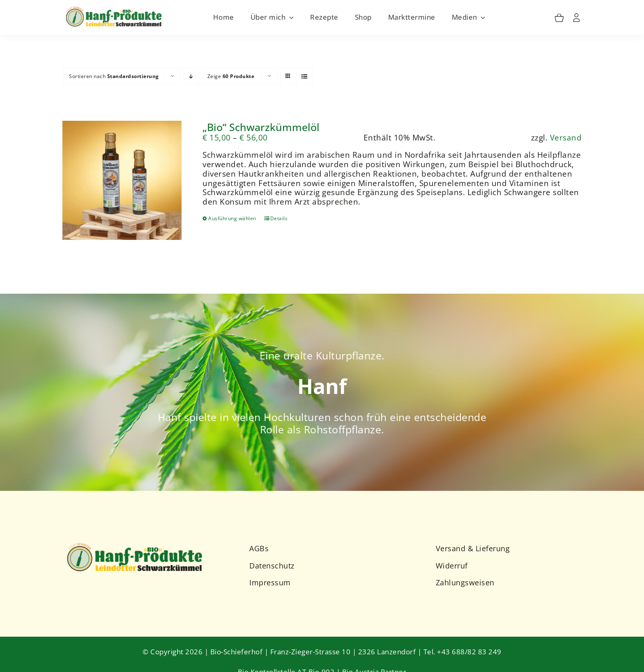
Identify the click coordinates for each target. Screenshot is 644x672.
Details (279, 218)
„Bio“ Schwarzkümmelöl (261, 127)
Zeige (231, 76)
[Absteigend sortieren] (191, 76)
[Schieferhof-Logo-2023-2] (136, 544)
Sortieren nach (114, 76)
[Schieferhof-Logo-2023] (115, 8)
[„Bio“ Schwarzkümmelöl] (122, 181)
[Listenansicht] (305, 76)
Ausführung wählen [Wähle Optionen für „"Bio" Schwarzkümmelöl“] (232, 218)
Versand (566, 138)
